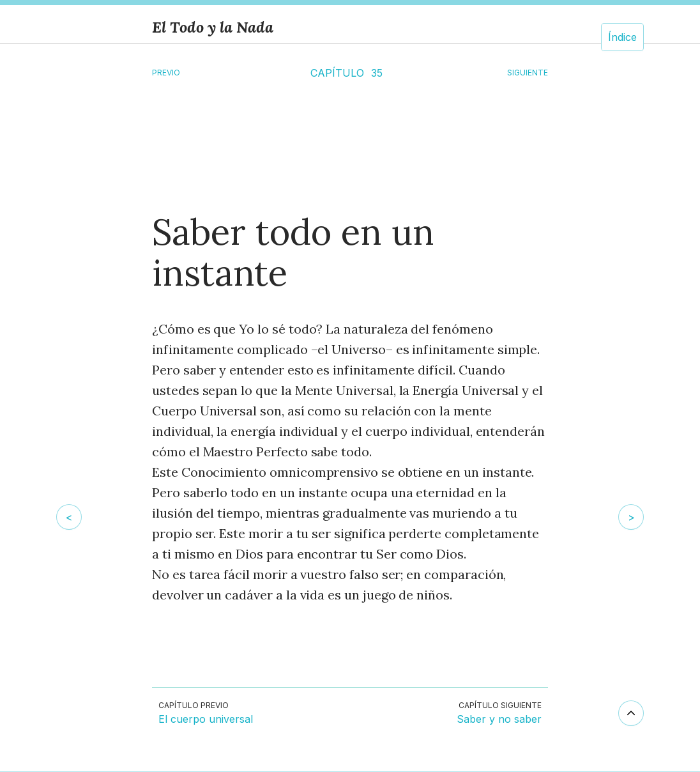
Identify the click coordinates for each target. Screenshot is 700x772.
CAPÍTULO (337, 73)
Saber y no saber (499, 720)
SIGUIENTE (528, 73)
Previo (166, 73)
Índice (622, 37)
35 (377, 73)
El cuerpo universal (206, 720)
